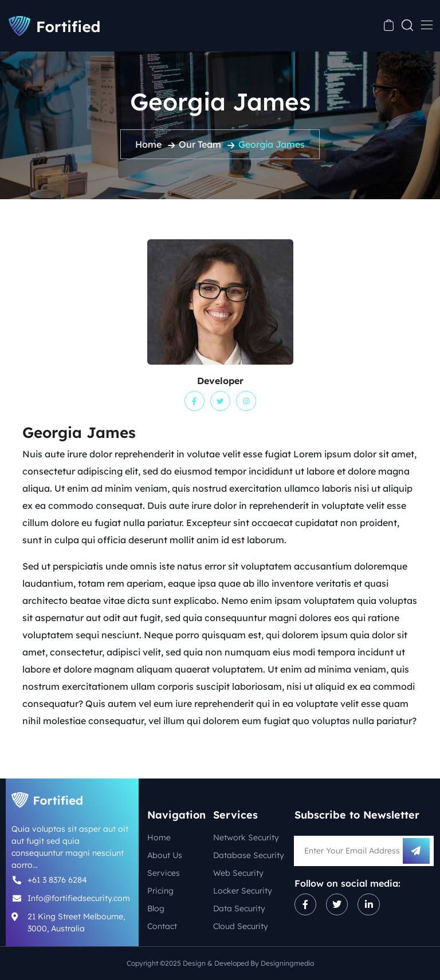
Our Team (200, 144)
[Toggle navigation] (426, 25)
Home (148, 144)
